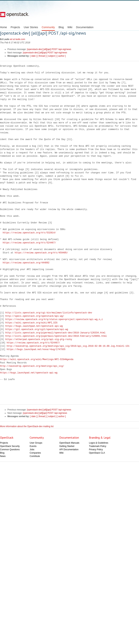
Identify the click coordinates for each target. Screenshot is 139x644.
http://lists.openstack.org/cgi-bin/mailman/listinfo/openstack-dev (49, 313)
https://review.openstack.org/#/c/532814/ (29, 233)
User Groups (36, 443)
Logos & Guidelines (99, 443)
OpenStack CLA (97, 453)
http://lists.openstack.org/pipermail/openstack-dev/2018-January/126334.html (55, 333)
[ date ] (33, 56)
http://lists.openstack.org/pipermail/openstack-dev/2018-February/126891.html (56, 336)
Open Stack (15, 14)
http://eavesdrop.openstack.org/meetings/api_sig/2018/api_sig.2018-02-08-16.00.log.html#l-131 (68, 346)
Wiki (70, 27)
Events (33, 446)
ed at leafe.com (17, 39)
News (3, 456)
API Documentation (69, 450)
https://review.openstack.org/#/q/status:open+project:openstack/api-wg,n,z (54, 319)
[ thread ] (42, 56)
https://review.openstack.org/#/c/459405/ (41, 253)
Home (3, 27)
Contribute (35, 456)
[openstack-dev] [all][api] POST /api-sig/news (49, 49)
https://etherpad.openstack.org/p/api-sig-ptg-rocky (39, 339)
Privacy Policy (96, 450)
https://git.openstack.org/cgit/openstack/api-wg (37, 329)
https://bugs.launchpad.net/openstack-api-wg (34, 326)
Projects (15, 27)
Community (48, 27)
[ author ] (61, 56)
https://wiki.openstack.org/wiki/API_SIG (31, 323)
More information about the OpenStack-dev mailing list (27, 426)
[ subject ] (52, 56)
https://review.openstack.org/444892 (26, 263)
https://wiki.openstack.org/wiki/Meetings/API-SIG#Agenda (37, 359)
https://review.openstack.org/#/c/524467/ (29, 243)
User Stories (31, 27)
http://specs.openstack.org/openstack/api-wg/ (35, 316)
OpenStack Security (10, 446)
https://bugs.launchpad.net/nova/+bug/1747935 (36, 349)
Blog (61, 27)
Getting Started (67, 446)
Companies (35, 453)
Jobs (32, 450)
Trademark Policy (98, 446)
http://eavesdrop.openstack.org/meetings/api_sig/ (32, 366)
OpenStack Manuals (69, 443)
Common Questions (10, 450)
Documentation (85, 27)
